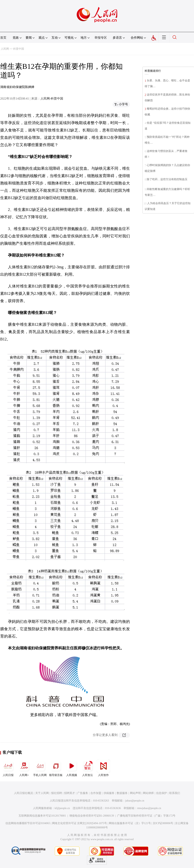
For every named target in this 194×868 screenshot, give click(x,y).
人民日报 (8, 768)
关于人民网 (42, 793)
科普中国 (19, 49)
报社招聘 (57, 793)
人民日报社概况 (23, 793)
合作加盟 (96, 793)
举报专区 (101, 38)
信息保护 (161, 793)
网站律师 (148, 793)
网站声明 (135, 793)
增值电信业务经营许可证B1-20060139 (92, 816)
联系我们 (175, 793)
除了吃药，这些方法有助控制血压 (167, 179)
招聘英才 (70, 793)
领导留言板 (56, 768)
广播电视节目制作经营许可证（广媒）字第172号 (146, 816)
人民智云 (88, 768)
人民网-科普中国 (52, 98)
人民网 (5, 49)
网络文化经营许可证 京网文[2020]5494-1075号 (80, 823)
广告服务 (83, 793)
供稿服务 (109, 793)
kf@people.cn (62, 808)
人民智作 (103, 768)
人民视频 (72, 768)
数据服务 (122, 793)
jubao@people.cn (135, 801)
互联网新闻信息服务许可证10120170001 (42, 816)
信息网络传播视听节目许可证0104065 (28, 823)
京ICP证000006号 (163, 823)
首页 (3, 38)
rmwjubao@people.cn (149, 808)
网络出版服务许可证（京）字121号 (130, 823)
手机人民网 (40, 768)
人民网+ (24, 768)
